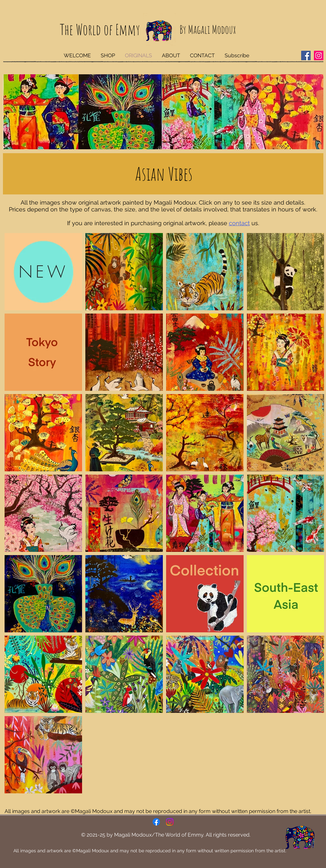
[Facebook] (306, 55)
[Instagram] (319, 55)
